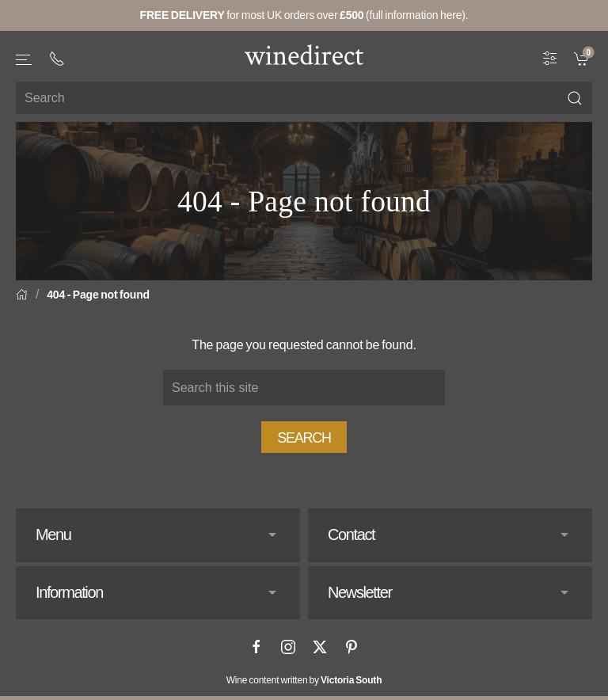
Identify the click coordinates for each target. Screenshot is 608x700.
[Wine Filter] (550, 58)
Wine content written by (304, 680)
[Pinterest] (351, 647)
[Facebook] (256, 647)
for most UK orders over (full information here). (304, 15)
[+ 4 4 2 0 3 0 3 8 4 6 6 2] (57, 59)
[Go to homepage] (304, 55)
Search (304, 438)
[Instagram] (288, 647)
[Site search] (304, 98)
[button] (25, 60)
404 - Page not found (98, 295)
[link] (583, 58)
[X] (320, 647)
